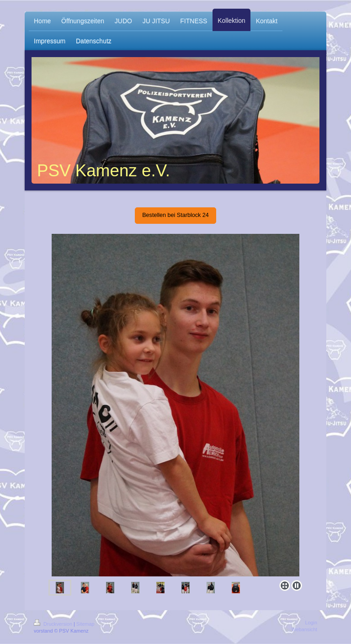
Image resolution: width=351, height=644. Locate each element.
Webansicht (304, 629)
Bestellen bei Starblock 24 (175, 215)
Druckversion (54, 624)
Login (311, 623)
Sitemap (85, 624)
